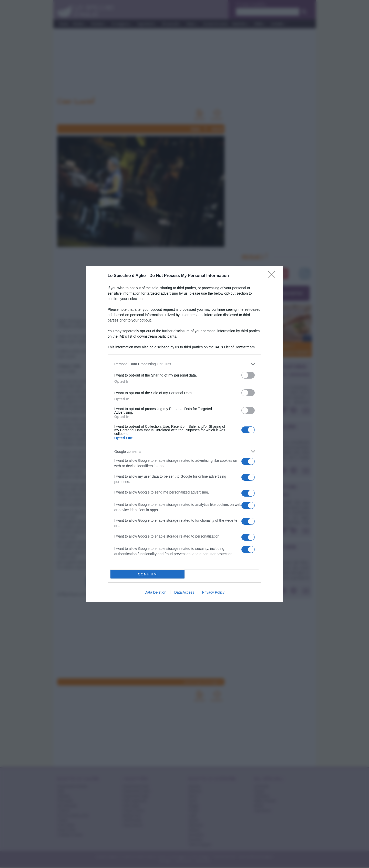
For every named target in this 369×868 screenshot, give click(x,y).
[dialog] (184, 434)
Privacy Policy (213, 592)
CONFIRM (147, 574)
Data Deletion (155, 592)
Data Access (184, 592)
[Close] (273, 276)
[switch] (248, 375)
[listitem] (184, 364)
